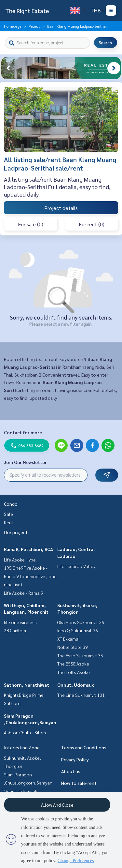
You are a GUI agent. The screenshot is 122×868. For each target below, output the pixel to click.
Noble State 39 (73, 647)
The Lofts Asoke (74, 672)
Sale (8, 514)
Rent (9, 522)
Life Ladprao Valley (76, 566)
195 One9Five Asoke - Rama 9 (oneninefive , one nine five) (30, 576)
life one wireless (20, 622)
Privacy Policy (75, 759)
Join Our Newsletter (25, 462)
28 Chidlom (15, 630)
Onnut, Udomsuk (76, 685)
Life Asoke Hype (20, 560)
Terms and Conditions (84, 747)
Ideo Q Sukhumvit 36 (78, 630)
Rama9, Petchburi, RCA (28, 549)
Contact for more (23, 432)
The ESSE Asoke (73, 664)
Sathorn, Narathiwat (27, 685)
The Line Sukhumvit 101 (81, 695)
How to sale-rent (79, 783)
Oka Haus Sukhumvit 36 (81, 622)
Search (105, 43)
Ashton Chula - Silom (25, 732)
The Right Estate (27, 11)
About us (71, 771)
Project (34, 26)
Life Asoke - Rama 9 (24, 593)
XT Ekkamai (68, 639)
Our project (16, 532)
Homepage (13, 26)
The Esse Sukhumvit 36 (80, 655)
